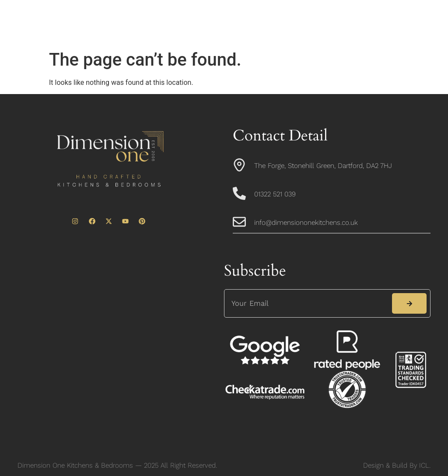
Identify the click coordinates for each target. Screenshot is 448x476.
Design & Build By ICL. (397, 465)
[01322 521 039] (239, 193)
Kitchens (246, 16)
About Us (194, 16)
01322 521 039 (275, 194)
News (224, 36)
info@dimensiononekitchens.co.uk (306, 222)
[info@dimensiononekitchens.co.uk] (239, 222)
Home (147, 16)
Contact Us (273, 36)
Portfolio (352, 16)
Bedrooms (299, 16)
